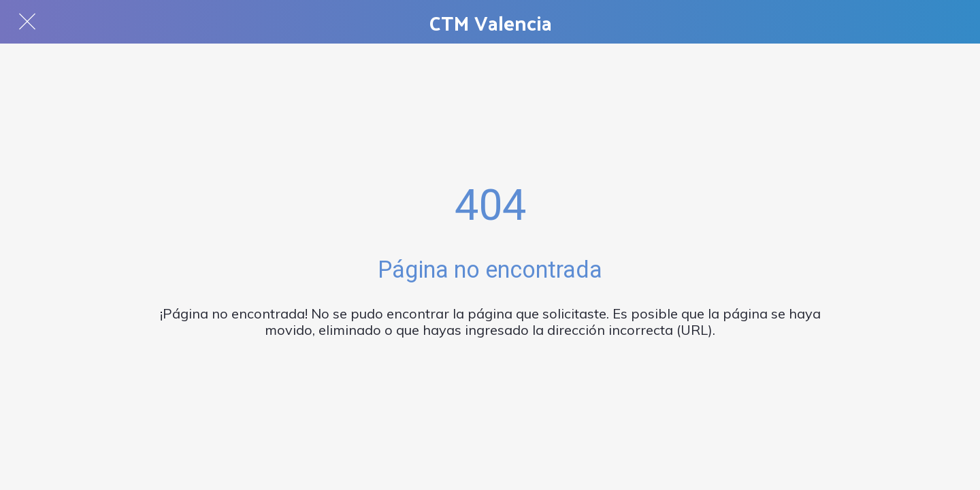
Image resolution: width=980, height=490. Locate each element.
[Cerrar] (27, 22)
